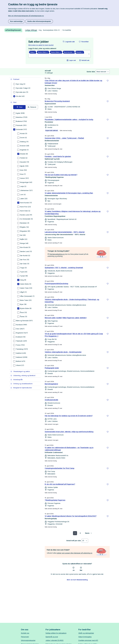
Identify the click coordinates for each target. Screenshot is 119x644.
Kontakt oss (25, 633)
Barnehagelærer (51, 384)
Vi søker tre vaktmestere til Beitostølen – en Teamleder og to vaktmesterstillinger (69, 449)
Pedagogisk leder (52, 368)
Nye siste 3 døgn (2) (23, 88)
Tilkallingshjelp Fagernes (55, 500)
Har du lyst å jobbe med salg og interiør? (61, 175)
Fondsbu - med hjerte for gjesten (58, 156)
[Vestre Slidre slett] (56, 52)
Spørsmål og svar (52, 637)
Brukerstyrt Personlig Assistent (57, 101)
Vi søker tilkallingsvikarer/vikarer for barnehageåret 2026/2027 (71, 516)
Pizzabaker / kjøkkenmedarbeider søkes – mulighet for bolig (69, 119)
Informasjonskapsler (28, 640)
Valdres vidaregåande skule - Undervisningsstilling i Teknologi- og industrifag (72, 301)
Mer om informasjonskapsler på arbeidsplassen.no (26, 16)
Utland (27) (20, 365)
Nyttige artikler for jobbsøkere (56, 633)
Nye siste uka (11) (22, 92)
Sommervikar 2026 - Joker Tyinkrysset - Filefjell (64, 138)
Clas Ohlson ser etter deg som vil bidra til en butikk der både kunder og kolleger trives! (73, 82)
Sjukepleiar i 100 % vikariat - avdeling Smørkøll (64, 268)
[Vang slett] (33, 52)
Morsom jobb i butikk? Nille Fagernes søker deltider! (66, 318)
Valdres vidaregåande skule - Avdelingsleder (63, 352)
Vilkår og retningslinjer (86, 633)
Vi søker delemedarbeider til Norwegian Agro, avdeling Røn (69, 193)
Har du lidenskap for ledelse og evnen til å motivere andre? (69, 416)
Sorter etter (91, 72)
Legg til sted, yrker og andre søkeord (42, 48)
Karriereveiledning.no (57, 254)
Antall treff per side (74, 541)
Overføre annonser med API (88, 640)
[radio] (19, 107)
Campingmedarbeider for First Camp (60, 468)
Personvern (25, 637)
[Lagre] (108, 81)
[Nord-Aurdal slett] (69, 52)
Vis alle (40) (20, 96)
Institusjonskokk (51, 400)
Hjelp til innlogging (85, 637)
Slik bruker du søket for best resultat (41, 45)
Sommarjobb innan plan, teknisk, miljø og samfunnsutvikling (69, 432)
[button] (69, 42)
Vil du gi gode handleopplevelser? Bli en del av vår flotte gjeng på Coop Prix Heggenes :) (74, 335)
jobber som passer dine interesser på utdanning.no (75, 553)
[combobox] (58, 56)
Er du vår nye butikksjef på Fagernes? (60, 484)
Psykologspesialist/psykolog (56, 284)
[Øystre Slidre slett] (43, 52)
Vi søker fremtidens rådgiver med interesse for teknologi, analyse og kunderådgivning (73, 213)
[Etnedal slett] (80, 52)
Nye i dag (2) (21, 84)
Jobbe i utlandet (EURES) (54, 640)
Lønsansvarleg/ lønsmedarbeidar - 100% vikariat (65, 232)
